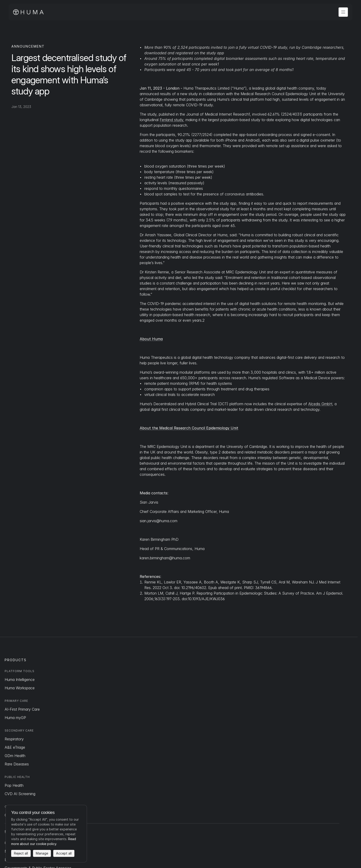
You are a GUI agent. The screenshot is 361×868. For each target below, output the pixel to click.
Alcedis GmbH (320, 404)
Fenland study (171, 120)
